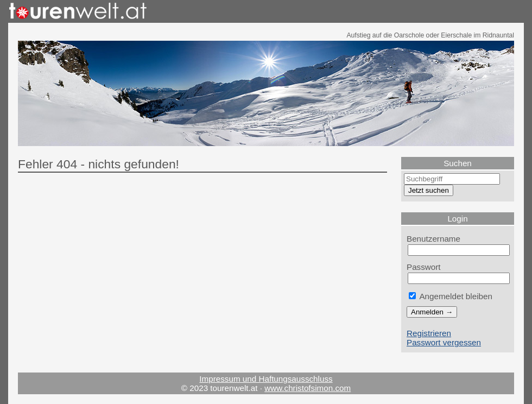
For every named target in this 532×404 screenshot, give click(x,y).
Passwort (424, 267)
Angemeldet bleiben (451, 296)
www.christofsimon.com (308, 388)
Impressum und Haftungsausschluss (266, 379)
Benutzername (433, 239)
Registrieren (429, 333)
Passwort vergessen (444, 342)
